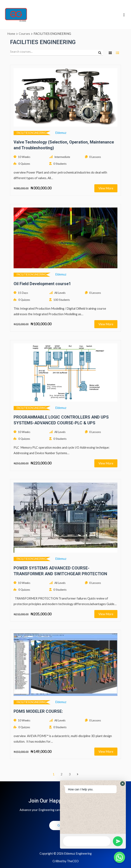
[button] (123, 784)
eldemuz (61, 133)
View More (106, 188)
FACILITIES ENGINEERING (32, 133)
